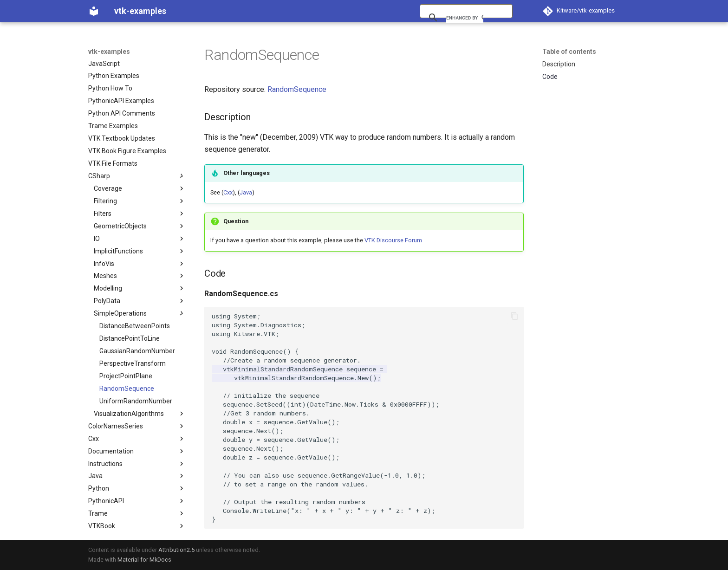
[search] (465, 18)
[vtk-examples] (94, 11)
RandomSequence (297, 89)
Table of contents (569, 52)
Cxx (228, 192)
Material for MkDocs (144, 560)
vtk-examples (109, 52)
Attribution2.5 (176, 550)
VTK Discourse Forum (393, 240)
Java (246, 192)
